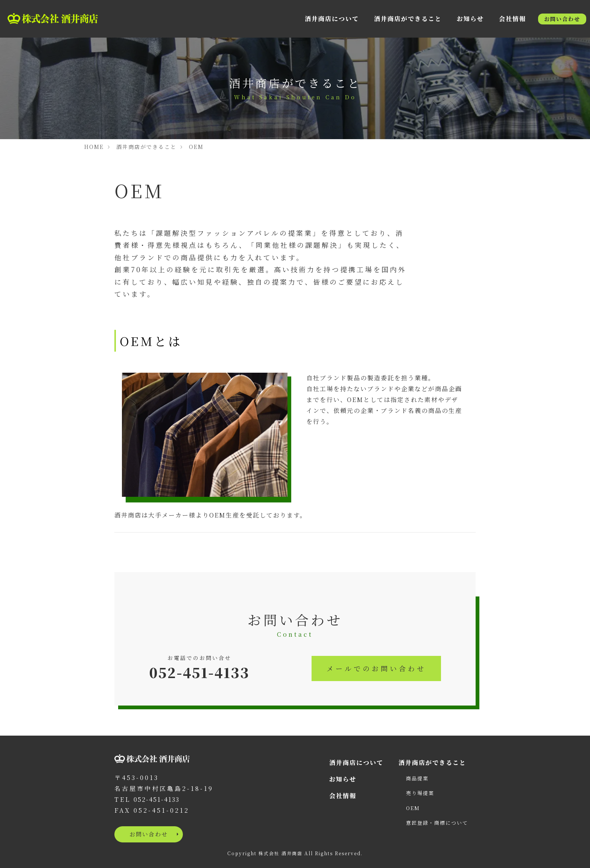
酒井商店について (332, 19)
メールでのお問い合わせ (376, 668)
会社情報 (512, 19)
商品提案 (417, 778)
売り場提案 (420, 793)
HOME (94, 147)
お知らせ (470, 19)
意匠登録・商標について (437, 823)
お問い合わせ (562, 19)
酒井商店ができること (408, 19)
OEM (196, 147)
